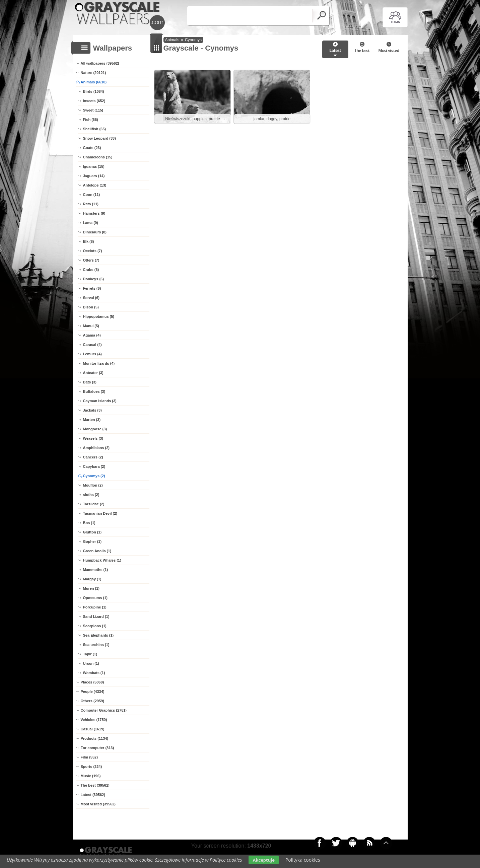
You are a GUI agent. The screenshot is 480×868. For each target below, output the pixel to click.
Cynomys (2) (94, 476)
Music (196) (91, 776)
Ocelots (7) (93, 251)
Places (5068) (92, 682)
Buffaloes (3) (94, 391)
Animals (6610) (94, 82)
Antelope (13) (95, 185)
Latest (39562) (93, 795)
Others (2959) (92, 701)
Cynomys (193, 40)
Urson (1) (91, 663)
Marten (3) (92, 420)
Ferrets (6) (92, 288)
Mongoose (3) (95, 429)
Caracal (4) (92, 345)
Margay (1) (92, 579)
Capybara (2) (94, 466)
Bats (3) (90, 382)
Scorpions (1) (95, 626)
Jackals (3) (92, 410)
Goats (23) (92, 148)
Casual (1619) (93, 729)
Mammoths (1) (96, 570)
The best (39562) (95, 785)
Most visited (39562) (98, 804)
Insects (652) (94, 101)
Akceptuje (263, 860)
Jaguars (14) (94, 176)
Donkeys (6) (93, 279)
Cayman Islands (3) (100, 401)
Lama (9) (91, 223)
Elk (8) (89, 241)
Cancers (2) (93, 457)
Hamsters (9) (94, 213)
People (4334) (93, 692)
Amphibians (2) (96, 448)
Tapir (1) (90, 654)
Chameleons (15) (98, 157)
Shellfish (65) (94, 129)
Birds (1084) (94, 91)
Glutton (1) (92, 532)
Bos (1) (89, 523)
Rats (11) (91, 204)
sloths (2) (91, 495)
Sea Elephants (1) (98, 635)
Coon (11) (92, 195)
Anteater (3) (93, 373)
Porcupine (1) (95, 607)
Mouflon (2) (93, 485)
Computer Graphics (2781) (104, 710)
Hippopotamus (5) (99, 316)
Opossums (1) (95, 598)
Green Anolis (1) (97, 551)
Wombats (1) (94, 673)
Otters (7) (91, 260)
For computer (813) (97, 748)
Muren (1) (91, 588)
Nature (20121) (93, 73)
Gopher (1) (92, 541)
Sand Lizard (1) (96, 617)
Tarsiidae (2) (94, 504)
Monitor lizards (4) (99, 363)
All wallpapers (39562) (100, 63)
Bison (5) (91, 307)
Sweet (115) (93, 110)
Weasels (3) (93, 438)
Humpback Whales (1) (102, 560)
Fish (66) (91, 120)
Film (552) (89, 757)
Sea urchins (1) (96, 645)
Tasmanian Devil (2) (100, 513)
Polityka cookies (303, 860)
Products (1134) (95, 738)
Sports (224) (91, 767)
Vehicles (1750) (94, 720)
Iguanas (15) (94, 166)
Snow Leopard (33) (99, 138)
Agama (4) (92, 335)
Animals (172, 40)
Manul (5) (91, 326)
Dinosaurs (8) (95, 232)
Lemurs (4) (92, 354)
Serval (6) (91, 298)
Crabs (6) (91, 270)
